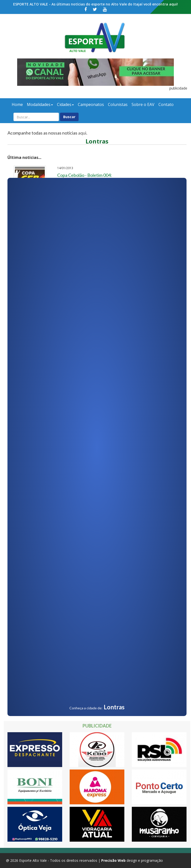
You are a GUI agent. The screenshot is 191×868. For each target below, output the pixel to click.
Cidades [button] (65, 104)
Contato (166, 104)
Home (17, 104)
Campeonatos (91, 104)
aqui (82, 133)
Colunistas (118, 104)
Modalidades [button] (40, 104)
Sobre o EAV (143, 104)
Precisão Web (113, 860)
